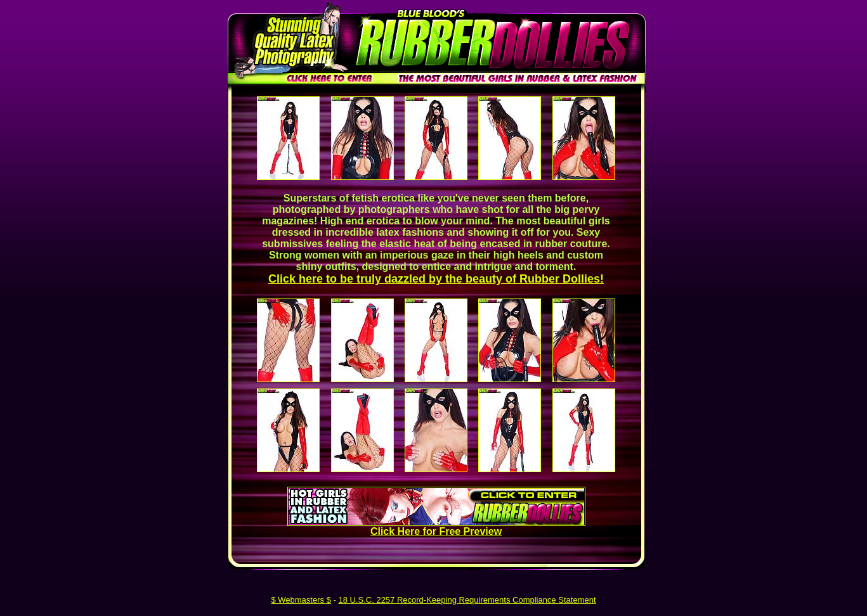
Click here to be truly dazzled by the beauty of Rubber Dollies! (436, 279)
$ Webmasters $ (301, 600)
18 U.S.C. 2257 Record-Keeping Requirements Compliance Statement (467, 600)
